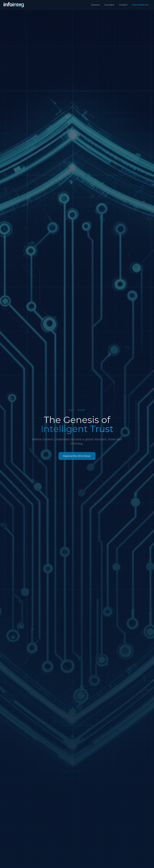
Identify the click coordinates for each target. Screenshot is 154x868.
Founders (109, 5)
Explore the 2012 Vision (77, 458)
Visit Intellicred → (142, 5)
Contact (123, 5)
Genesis (95, 5)
